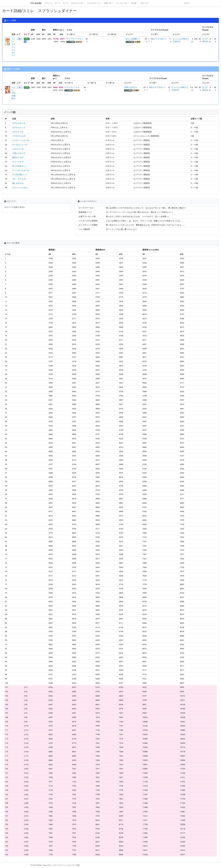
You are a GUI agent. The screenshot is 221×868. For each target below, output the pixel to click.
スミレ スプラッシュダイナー (13, 47)
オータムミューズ (20, 145)
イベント (49, 3)
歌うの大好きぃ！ (20, 166)
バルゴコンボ (18, 149)
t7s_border (36, 3)
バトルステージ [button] (93, 3)
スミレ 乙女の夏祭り (13, 93)
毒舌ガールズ (18, 157)
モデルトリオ (18, 132)
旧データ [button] (144, 3)
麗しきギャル (18, 183)
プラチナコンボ (19, 136)
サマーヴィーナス (72, 87)
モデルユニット (19, 127)
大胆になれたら (131, 87)
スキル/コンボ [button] (77, 3)
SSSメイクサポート (157, 87)
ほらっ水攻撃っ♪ (133, 39)
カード (58, 3)
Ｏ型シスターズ (19, 153)
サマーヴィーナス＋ (75, 39)
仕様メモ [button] (108, 3)
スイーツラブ (18, 162)
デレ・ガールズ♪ (19, 179)
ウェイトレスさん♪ (20, 188)
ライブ (65, 3)
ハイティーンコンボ (21, 140)
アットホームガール (21, 170)
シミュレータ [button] (121, 3)
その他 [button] (134, 3)
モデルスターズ (19, 123)
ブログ (186, 3)
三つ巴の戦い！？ (20, 175)
